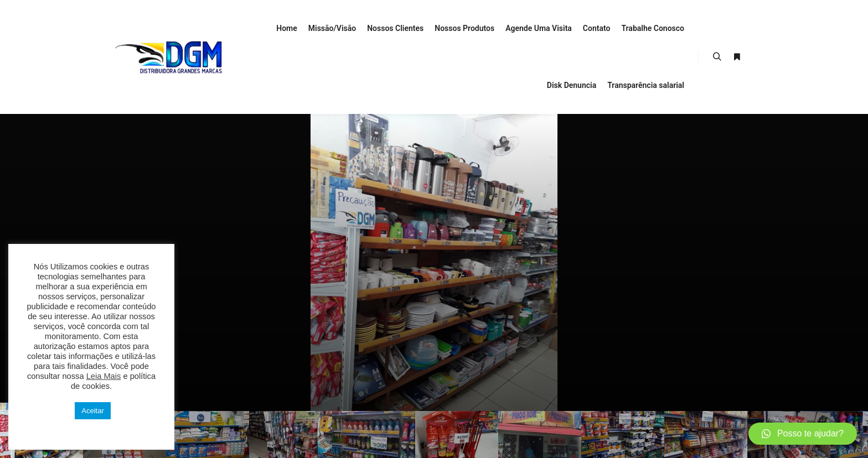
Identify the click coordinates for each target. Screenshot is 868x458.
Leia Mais (104, 376)
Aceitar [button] (92, 411)
